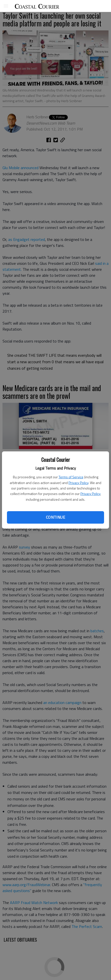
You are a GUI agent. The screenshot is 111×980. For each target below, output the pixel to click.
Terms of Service (71, 477)
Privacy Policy (78, 483)
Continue (55, 517)
